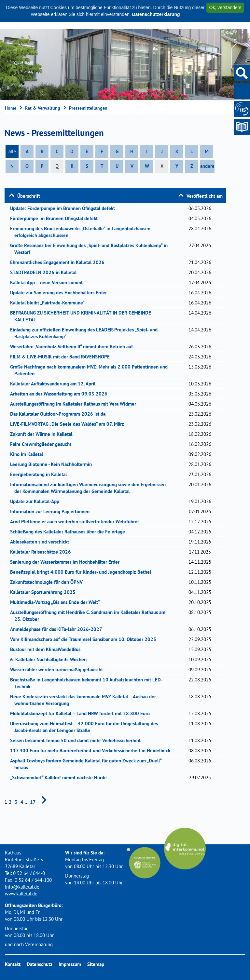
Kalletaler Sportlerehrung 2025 (45, 592)
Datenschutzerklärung (156, 14)
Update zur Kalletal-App (37, 501)
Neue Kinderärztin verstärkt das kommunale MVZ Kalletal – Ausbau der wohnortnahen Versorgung (85, 700)
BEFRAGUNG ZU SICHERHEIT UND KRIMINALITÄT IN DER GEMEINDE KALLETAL (83, 316)
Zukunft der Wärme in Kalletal (43, 434)
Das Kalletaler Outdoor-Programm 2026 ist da (61, 414)
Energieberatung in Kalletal (41, 474)
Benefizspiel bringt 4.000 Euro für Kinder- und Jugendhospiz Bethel (83, 572)
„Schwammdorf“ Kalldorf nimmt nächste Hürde (61, 778)
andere (207, 166)
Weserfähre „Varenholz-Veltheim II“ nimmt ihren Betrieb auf (74, 347)
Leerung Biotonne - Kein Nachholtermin (53, 464)
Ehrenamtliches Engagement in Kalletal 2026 (59, 262)
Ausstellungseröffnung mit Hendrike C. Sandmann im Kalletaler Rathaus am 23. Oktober (90, 616)
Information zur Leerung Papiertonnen (52, 511)
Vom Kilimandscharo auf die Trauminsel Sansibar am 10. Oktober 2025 (85, 639)
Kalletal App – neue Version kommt (49, 282)
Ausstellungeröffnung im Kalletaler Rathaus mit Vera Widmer (75, 404)
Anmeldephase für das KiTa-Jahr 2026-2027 (58, 629)
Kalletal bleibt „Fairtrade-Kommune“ (49, 303)
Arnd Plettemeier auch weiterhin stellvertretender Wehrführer (77, 522)
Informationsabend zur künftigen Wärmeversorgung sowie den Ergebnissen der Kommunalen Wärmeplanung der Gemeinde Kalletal (90, 488)
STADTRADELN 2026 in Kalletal (45, 272)
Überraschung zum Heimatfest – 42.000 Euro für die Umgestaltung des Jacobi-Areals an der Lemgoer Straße (86, 727)
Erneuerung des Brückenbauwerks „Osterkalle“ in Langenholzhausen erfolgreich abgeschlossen (82, 232)
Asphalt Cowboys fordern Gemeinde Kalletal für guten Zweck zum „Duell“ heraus (88, 764)
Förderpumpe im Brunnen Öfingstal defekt (56, 218)
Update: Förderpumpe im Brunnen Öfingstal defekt (65, 208)
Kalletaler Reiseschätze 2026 (43, 552)
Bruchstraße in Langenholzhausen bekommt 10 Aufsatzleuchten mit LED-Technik (88, 683)
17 (33, 802)
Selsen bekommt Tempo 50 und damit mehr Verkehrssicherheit (77, 740)
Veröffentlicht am (205, 196)
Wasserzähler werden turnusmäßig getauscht (59, 670)
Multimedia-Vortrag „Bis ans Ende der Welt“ (57, 602)
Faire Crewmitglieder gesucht (43, 444)
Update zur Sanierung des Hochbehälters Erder (61, 293)
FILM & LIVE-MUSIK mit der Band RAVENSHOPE (62, 357)
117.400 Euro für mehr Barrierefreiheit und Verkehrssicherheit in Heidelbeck (92, 751)
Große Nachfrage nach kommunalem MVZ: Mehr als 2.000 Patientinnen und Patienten (91, 370)
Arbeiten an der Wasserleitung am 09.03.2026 (61, 394)
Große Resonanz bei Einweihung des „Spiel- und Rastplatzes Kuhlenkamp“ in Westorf (91, 249)
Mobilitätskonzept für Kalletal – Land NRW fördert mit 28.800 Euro (82, 713)
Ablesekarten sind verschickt (42, 542)
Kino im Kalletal (29, 454)
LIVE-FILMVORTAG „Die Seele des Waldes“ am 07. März (69, 424)
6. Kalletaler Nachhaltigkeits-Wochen (51, 659)
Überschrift (29, 196)
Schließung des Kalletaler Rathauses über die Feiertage (70, 532)
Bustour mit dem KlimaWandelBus (47, 649)
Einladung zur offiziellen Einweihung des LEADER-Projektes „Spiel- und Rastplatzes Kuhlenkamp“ (86, 333)
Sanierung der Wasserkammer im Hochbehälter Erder (67, 562)
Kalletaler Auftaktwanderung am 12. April (55, 384)
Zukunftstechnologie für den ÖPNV (49, 582)
